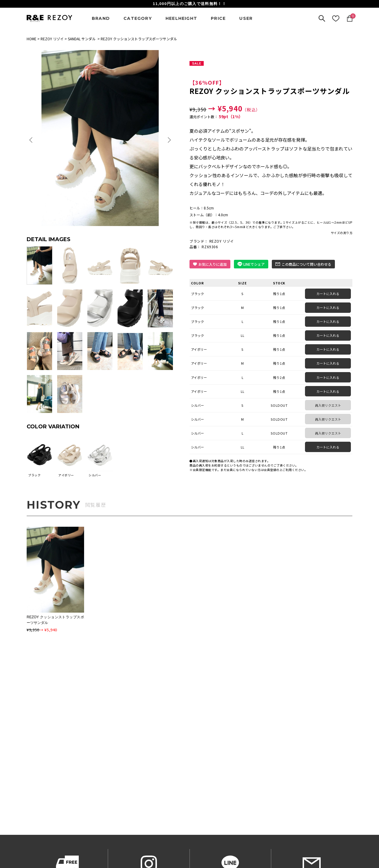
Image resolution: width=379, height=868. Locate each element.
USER (246, 18)
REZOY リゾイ (52, 39)
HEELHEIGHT (181, 18)
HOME (32, 39)
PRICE (218, 18)
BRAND (101, 18)
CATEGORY (138, 18)
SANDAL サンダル (82, 39)
